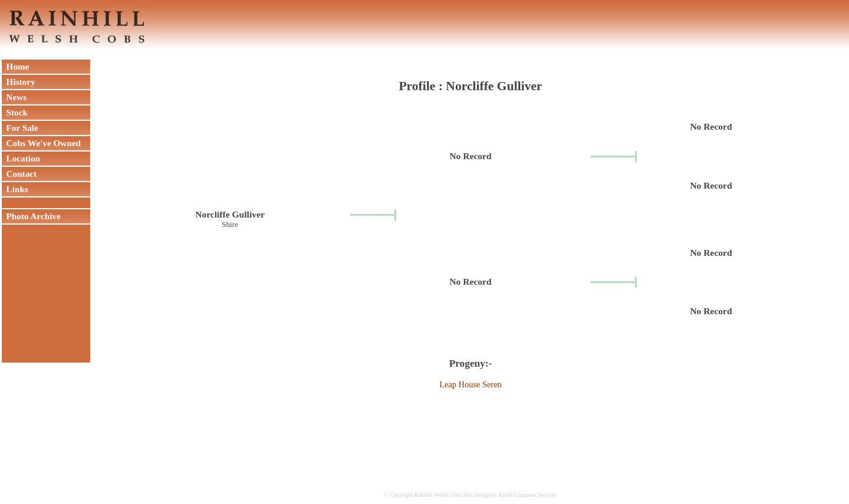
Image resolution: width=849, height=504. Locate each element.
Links (15, 189)
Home (15, 66)
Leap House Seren (470, 384)
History (19, 82)
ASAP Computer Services (528, 495)
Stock (15, 112)
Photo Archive (31, 216)
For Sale (20, 128)
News (14, 97)
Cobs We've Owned (41, 143)
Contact (19, 174)
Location (21, 158)
